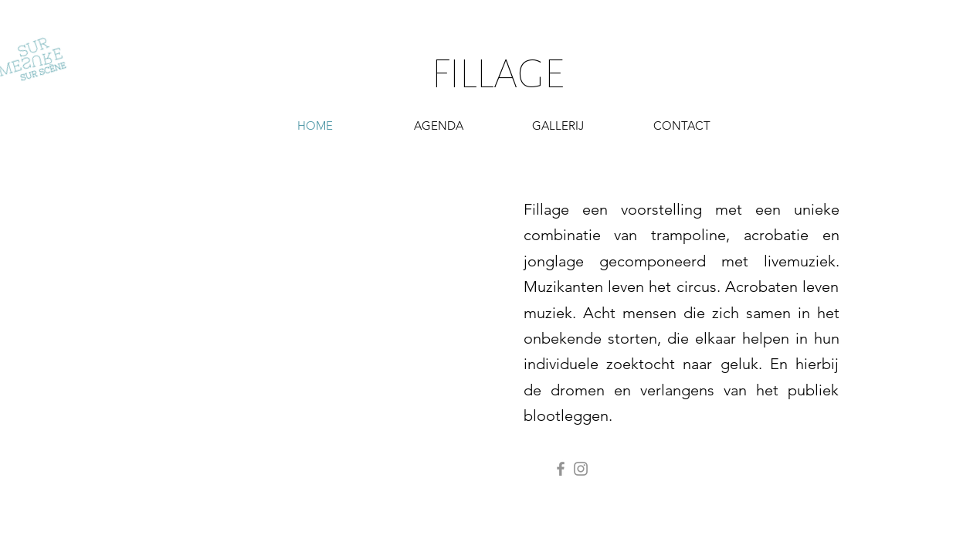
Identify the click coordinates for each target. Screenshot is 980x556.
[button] (682, 125)
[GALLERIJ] (558, 125)
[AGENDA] (439, 125)
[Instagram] (581, 469)
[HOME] (315, 125)
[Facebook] (561, 469)
